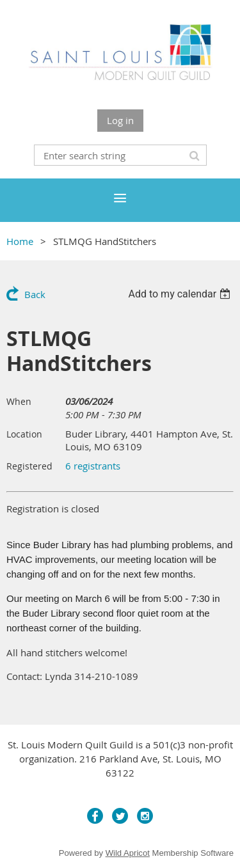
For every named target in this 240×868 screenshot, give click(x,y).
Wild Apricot (128, 853)
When (19, 401)
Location (24, 434)
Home (20, 241)
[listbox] (181, 294)
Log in (120, 120)
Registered (29, 466)
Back (35, 294)
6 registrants (93, 466)
